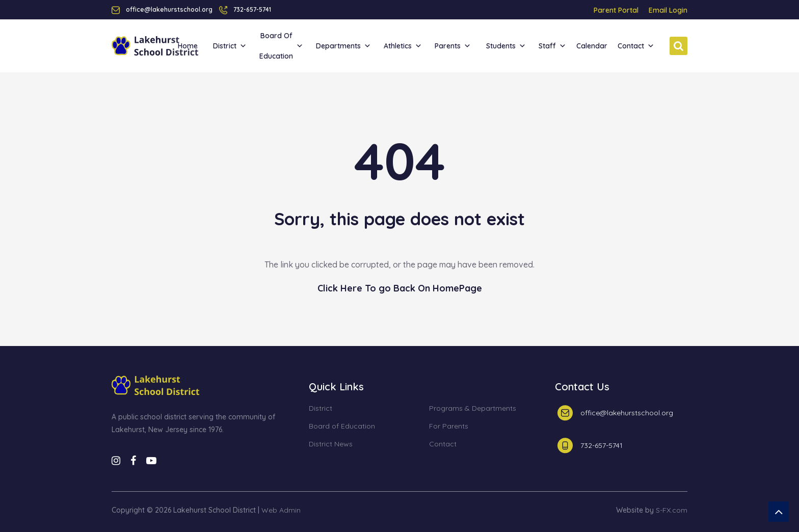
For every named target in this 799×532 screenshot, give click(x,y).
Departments (343, 46)
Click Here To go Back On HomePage (400, 288)
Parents (453, 46)
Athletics (403, 46)
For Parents (449, 427)
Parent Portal (616, 10)
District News (331, 444)
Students (506, 46)
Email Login (668, 10)
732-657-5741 (252, 9)
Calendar (592, 46)
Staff (552, 46)
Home (188, 46)
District (230, 46)
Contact (636, 46)
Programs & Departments (473, 409)
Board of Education (281, 46)
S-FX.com (672, 510)
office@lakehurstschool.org (627, 413)
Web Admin (281, 510)
